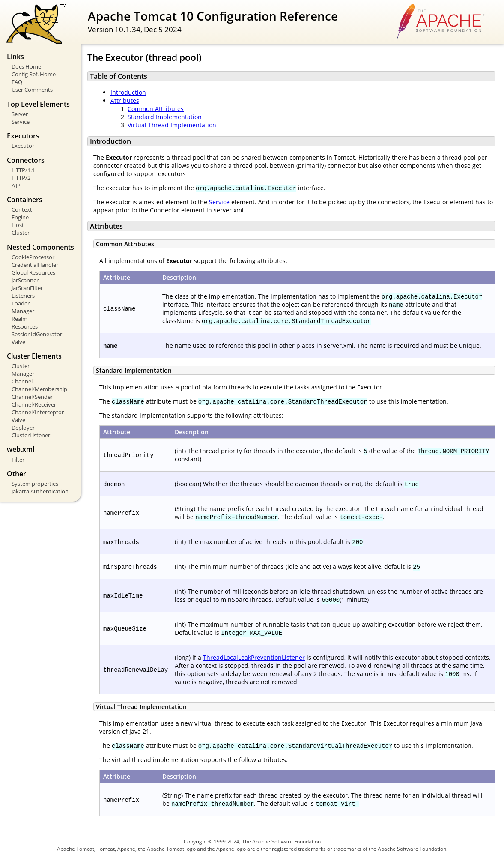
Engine (20, 217)
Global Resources (33, 272)
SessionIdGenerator (37, 334)
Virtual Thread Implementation (172, 125)
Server (20, 114)
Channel (22, 381)
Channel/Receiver (34, 404)
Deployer (23, 428)
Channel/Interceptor (38, 412)
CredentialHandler (35, 265)
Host (18, 225)
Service (21, 122)
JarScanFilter (27, 288)
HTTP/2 (21, 178)
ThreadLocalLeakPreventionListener (254, 657)
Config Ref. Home (34, 74)
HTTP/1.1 (23, 170)
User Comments (32, 90)
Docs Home (26, 66)
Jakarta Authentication (40, 491)
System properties (35, 484)
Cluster (21, 233)
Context (22, 209)
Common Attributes (156, 109)
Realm (19, 319)
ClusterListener (31, 435)
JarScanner (25, 280)
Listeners (23, 296)
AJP (16, 185)
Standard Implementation (165, 117)
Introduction (128, 92)
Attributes (125, 100)
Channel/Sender (32, 397)
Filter (18, 460)
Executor (23, 146)
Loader (21, 303)
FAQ (17, 82)
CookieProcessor (33, 257)
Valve (18, 342)
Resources (25, 326)
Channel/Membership (39, 389)
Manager (23, 311)
